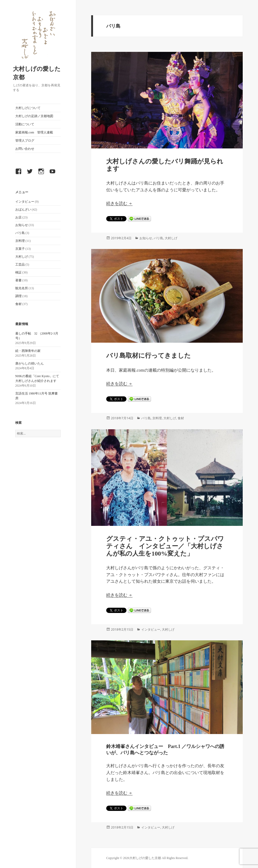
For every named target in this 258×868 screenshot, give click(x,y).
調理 (18, 296)
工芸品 (20, 265)
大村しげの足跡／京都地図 (34, 116)
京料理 (20, 241)
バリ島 (20, 233)
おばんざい (23, 209)
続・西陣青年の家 (28, 351)
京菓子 (20, 249)
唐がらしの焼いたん (30, 363)
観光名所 (22, 288)
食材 (18, 304)
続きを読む (119, 203)
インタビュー (25, 202)
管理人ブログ (25, 141)
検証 (18, 272)
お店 (18, 217)
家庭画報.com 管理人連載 (34, 132)
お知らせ (22, 225)
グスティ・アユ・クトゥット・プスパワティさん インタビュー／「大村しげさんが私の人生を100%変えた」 (165, 546)
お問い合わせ (25, 149)
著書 (18, 280)
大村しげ (22, 257)
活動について (25, 124)
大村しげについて (28, 108)
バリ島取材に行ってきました (149, 356)
